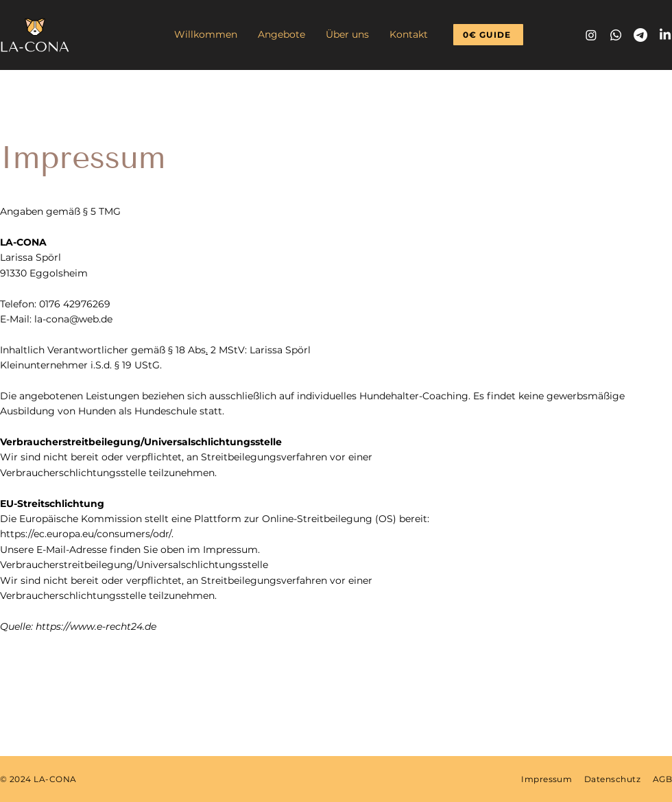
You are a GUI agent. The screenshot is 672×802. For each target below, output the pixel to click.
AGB (662, 779)
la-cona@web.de (73, 319)
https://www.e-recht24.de (96, 626)
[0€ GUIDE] (488, 35)
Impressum (547, 779)
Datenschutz (612, 779)
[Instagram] (591, 35)
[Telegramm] (640, 35)
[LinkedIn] (665, 35)
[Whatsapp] (616, 35)
